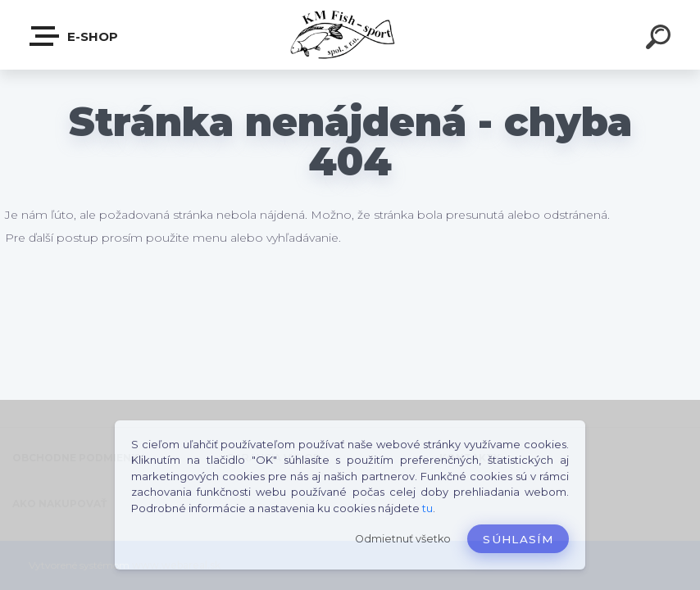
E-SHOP (75, 36)
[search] (661, 39)
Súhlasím (518, 539)
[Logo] (350, 35)
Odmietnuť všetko (403, 539)
